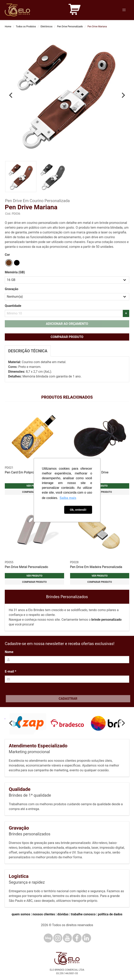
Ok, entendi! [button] (78, 510)
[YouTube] (67, 938)
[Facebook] (77, 938)
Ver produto (34, 576)
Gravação (11, 289)
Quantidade (13, 306)
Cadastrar (68, 699)
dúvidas (63, 914)
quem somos (21, 914)
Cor (7, 255)
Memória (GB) (15, 272)
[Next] (123, 95)
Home (8, 27)
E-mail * (10, 671)
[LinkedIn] (87, 938)
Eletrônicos (47, 27)
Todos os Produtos (26, 27)
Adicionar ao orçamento (67, 324)
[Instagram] (58, 938)
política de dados (110, 914)
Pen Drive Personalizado (70, 27)
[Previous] (11, 95)
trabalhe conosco (83, 914)
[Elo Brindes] (17, 10)
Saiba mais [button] (68, 498)
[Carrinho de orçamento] (74, 10)
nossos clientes (44, 914)
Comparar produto (67, 337)
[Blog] (48, 938)
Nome (9, 652)
